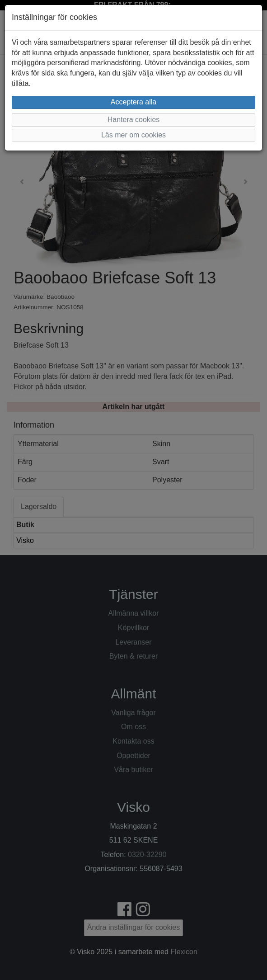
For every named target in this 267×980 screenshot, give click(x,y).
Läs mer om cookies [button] (133, 135)
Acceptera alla (133, 102)
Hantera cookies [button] (134, 120)
